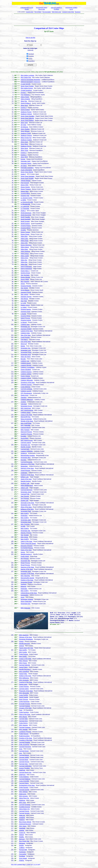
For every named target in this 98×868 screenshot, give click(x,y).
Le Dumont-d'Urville (27, 202)
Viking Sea (24, 262)
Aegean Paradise (24, 768)
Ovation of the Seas (25, 659)
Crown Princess (24, 687)
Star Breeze (24, 299)
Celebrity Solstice (26, 374)
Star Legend (24, 294)
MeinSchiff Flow (26, 417)
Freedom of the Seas (26, 738)
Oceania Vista (25, 196)
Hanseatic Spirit (26, 161)
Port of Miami (38, 12)
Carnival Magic (24, 760)
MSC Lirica (22, 802)
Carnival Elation (24, 783)
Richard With (23, 850)
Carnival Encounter (27, 462)
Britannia (23, 586)
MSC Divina (24, 537)
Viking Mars (24, 249)
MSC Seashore (24, 635)
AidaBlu (21, 837)
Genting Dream (25, 273)
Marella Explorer (26, 481)
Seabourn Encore (26, 146)
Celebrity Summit (26, 391)
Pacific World (25, 556)
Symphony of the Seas (28, 382)
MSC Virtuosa (23, 661)
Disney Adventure (26, 245)
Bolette (23, 346)
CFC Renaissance (26, 393)
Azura (23, 597)
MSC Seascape (25, 608)
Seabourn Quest (26, 133)
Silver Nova (24, 105)
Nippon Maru (25, 191)
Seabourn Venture (26, 114)
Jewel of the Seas (26, 479)
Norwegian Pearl (26, 511)
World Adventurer (26, 213)
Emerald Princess (25, 704)
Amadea (23, 230)
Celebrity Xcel (25, 361)
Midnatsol (22, 843)
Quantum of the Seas (26, 682)
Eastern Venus (25, 305)
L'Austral (23, 314)
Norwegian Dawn (26, 522)
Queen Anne (25, 395)
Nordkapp (22, 856)
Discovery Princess (27, 546)
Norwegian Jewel (26, 492)
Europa (23, 159)
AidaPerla (22, 770)
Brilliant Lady (25, 477)
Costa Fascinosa (24, 702)
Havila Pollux (23, 674)
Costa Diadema (24, 777)
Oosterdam (24, 516)
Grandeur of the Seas (26, 740)
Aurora (23, 552)
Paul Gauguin (25, 183)
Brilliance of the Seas (27, 509)
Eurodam (24, 436)
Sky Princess (25, 559)
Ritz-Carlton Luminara (27, 75)
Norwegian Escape (27, 582)
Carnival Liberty (24, 689)
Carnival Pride (25, 494)
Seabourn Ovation (26, 140)
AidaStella (22, 828)
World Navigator (26, 219)
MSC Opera (23, 826)
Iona (20, 753)
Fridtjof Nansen (24, 734)
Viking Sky (24, 260)
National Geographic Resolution (30, 80)
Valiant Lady (24, 488)
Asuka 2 (23, 211)
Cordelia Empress (25, 807)
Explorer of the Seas (27, 580)
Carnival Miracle (26, 428)
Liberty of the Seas (26, 541)
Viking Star (24, 264)
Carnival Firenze (24, 811)
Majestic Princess (26, 533)
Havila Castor (23, 684)
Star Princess (25, 496)
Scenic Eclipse (25, 110)
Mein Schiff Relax (26, 423)
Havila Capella (24, 697)
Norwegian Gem (26, 505)
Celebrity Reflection (27, 451)
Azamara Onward (26, 329)
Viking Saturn (25, 247)
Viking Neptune (25, 251)
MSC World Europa (27, 440)
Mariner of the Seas (27, 569)
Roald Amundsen (24, 736)
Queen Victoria (25, 376)
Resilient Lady (25, 483)
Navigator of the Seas (27, 574)
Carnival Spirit (25, 449)
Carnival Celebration (25, 766)
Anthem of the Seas (25, 676)
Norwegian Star (25, 531)
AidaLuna (22, 815)
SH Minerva (24, 127)
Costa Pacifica (24, 695)
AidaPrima (22, 775)
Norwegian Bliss (26, 458)
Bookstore (78, 12)
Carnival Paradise (25, 742)
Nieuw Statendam (26, 601)
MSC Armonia (23, 796)
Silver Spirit (24, 123)
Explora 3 (24, 108)
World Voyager (25, 221)
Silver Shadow (25, 129)
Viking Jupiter (25, 256)
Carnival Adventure (27, 490)
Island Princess (25, 318)
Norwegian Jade (26, 520)
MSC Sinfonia (23, 792)
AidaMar (22, 830)
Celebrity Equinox (26, 372)
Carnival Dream (24, 751)
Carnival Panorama (25, 747)
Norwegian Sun (25, 445)
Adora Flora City (24, 798)
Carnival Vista (23, 764)
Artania (21, 641)
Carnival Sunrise (24, 790)
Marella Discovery (25, 644)
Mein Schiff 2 (23, 650)
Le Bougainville (25, 204)
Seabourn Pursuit (26, 112)
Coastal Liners (30, 12)
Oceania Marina (26, 228)
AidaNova (22, 800)
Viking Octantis (25, 99)
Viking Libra (24, 239)
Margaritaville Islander (27, 578)
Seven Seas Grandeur (28, 116)
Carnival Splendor (25, 665)
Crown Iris (22, 833)
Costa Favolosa (24, 712)
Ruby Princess (24, 699)
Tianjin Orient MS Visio (26, 648)
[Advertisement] (49, 20)
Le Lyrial (23, 303)
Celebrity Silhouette (27, 380)
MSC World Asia (26, 408)
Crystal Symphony (26, 90)
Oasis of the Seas (26, 550)
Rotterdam (24, 589)
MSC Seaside (23, 729)
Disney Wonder (25, 277)
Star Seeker (24, 288)
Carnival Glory (24, 721)
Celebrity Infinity (26, 413)
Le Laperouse (25, 206)
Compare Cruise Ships (68, 12)
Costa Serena (23, 723)
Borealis (23, 359)
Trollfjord (22, 848)
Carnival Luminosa (26, 389)
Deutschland (25, 438)
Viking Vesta (24, 241)
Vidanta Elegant (26, 181)
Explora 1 (24, 155)
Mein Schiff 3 (25, 518)
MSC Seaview (23, 725)
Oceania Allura (25, 193)
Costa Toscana (24, 787)
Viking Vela (24, 243)
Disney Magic (25, 279)
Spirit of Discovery (26, 267)
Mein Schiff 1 (23, 656)
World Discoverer (26, 215)
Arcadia (23, 526)
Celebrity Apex (25, 325)
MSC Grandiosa (24, 671)
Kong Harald (23, 858)
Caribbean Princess (25, 732)
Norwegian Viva (26, 348)
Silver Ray (24, 101)
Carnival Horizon (24, 762)
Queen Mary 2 (25, 271)
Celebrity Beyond (26, 365)
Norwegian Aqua (26, 355)
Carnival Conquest (25, 727)
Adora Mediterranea (27, 486)
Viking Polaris (25, 97)
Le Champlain (25, 209)
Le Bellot (23, 200)
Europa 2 (24, 92)
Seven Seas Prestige (27, 86)
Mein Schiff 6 (25, 528)
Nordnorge (22, 852)
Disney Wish (25, 185)
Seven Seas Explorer (27, 120)
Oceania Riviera (26, 226)
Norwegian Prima (26, 352)
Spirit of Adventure (26, 269)
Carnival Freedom (25, 706)
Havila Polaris (23, 667)
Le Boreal (24, 322)
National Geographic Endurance (31, 82)
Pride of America (24, 744)
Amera (23, 284)
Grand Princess (25, 470)
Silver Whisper (25, 131)
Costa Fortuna (24, 654)
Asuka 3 (23, 174)
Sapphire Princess (26, 434)
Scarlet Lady (25, 501)
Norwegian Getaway (27, 599)
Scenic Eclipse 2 (26, 103)
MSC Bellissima (24, 678)
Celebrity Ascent (26, 363)
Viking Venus (25, 254)
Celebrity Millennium (27, 400)
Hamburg (24, 584)
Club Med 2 (24, 340)
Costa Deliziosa (25, 387)
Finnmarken (23, 854)
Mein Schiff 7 (25, 591)
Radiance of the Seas (27, 475)
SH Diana (24, 166)
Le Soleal (24, 307)
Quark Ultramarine (26, 170)
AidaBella (22, 818)
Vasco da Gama (26, 357)
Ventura (21, 646)
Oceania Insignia (26, 320)
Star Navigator (25, 275)
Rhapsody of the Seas (26, 691)
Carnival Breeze (24, 755)
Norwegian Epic (26, 604)
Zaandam (24, 398)
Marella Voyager (26, 447)
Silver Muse (24, 148)
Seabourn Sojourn (26, 135)
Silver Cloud (24, 150)
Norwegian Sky (25, 561)
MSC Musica (23, 717)
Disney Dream (25, 234)
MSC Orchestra (24, 680)
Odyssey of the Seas (25, 637)
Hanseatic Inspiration (27, 168)
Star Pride (24, 301)
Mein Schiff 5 (25, 539)
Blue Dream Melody (25, 822)
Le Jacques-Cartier (27, 198)
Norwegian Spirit (26, 571)
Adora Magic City (24, 809)
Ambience (24, 453)
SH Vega (23, 125)
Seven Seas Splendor (27, 118)
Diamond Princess (26, 432)
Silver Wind (24, 157)
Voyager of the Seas (25, 708)
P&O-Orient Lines (57, 12)
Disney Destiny (25, 187)
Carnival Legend (26, 443)
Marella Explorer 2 (26, 554)
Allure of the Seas (26, 507)
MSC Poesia (23, 663)
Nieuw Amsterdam (26, 419)
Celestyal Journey (26, 385)
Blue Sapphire (25, 282)
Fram (21, 710)
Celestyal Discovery (25, 824)
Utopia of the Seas (26, 415)
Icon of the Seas (26, 342)
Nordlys (21, 845)
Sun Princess (25, 498)
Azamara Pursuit (26, 292)
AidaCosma (23, 794)
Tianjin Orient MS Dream (28, 543)
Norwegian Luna (26, 350)
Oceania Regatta (26, 286)
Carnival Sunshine (25, 805)
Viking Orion (24, 258)
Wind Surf (24, 344)
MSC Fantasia (25, 430)
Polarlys (22, 860)
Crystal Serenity (26, 84)
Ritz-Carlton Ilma (26, 77)
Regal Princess (25, 563)
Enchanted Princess (27, 548)
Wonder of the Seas (27, 421)
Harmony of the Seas (27, 468)
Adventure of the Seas (28, 464)
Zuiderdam (24, 473)
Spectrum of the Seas (27, 567)
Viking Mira (24, 236)
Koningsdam (25, 595)
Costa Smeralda (24, 781)
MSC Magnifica (25, 576)
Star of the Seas (26, 335)
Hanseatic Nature (26, 163)
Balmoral (22, 839)
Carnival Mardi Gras (25, 772)
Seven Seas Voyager (27, 178)
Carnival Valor (23, 719)
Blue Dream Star (24, 841)
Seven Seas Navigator (28, 176)
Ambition (23, 402)
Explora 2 (24, 153)
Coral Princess (25, 337)
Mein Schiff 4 (25, 513)
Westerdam (24, 466)
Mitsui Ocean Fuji (26, 138)
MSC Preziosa (25, 524)
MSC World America (27, 410)
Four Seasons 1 (26, 95)
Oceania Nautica (26, 309)
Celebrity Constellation (28, 367)
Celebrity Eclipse (26, 378)
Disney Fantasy (25, 232)
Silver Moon (24, 144)
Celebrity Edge (25, 333)
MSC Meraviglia (24, 693)
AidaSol (21, 835)
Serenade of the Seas (27, 503)
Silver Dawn (24, 142)
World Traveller (25, 217)
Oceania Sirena (25, 316)
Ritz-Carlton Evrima (27, 88)
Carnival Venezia (24, 813)
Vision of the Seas (25, 714)
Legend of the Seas (27, 331)
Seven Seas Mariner (27, 172)
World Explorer (25, 224)
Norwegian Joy (25, 327)
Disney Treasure (26, 189)
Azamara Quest (25, 312)
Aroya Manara (25, 290)
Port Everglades (47, 12)
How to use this (30, 38)
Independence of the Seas (29, 593)
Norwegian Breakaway (26, 639)
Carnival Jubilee (24, 757)
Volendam (24, 404)
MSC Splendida (25, 425)
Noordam (24, 460)
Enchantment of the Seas (27, 785)
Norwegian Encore (26, 406)
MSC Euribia (23, 652)
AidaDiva (22, 820)
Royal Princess (25, 565)
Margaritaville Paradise (28, 455)
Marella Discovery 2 (25, 669)
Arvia (21, 749)
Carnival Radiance (25, 779)
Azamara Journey (26, 297)
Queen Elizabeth (26, 370)
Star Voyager (25, 535)
